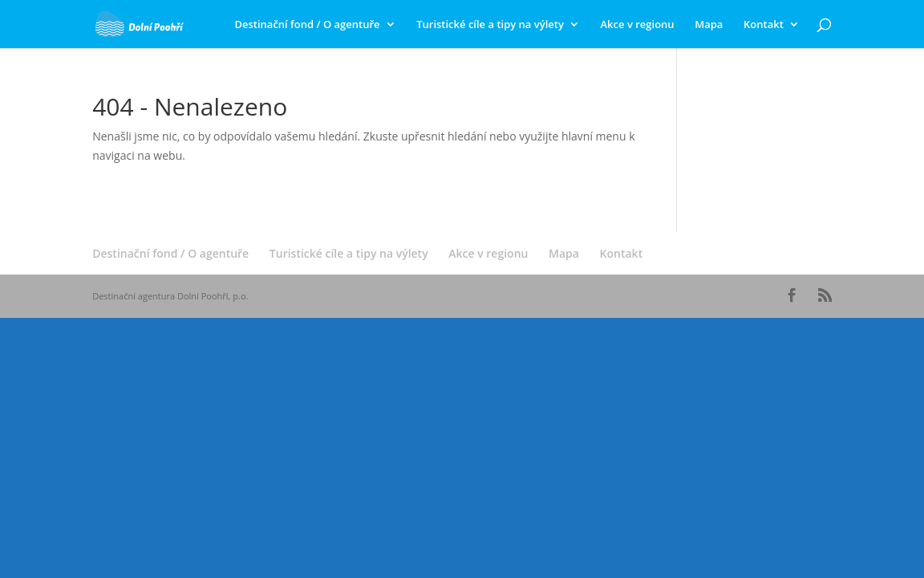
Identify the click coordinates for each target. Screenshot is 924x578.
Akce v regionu (638, 25)
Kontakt (764, 25)
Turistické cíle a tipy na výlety (490, 25)
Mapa (709, 25)
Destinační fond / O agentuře (307, 25)
